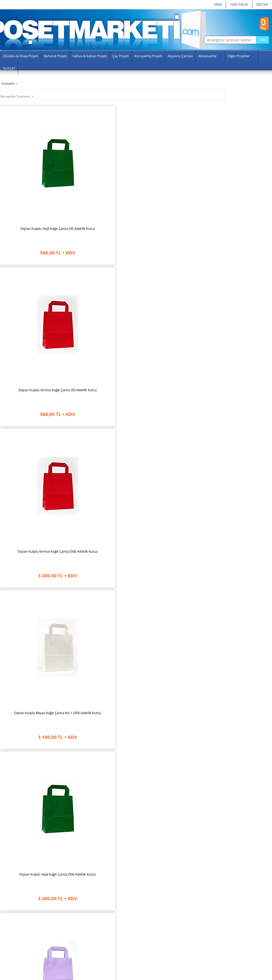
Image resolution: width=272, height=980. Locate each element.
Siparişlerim (102, 929)
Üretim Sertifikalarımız (25, 933)
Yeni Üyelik (101, 918)
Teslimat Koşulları (64, 912)
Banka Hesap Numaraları (69, 947)
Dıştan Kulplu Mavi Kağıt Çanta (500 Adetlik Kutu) (84, 698)
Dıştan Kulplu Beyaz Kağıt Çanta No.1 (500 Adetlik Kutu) (197, 172)
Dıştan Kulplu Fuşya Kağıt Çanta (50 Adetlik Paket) (84, 487)
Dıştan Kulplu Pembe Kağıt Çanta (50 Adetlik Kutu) (197, 592)
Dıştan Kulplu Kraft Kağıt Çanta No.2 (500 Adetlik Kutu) (84, 806)
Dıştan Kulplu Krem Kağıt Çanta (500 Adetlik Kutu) (197, 275)
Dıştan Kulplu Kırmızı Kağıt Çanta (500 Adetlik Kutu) (141, 172)
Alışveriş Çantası (180, 56)
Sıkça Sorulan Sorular (24, 939)
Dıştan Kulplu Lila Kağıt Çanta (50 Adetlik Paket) (197, 381)
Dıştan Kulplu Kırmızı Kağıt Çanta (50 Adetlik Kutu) (84, 172)
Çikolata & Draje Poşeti (20, 56)
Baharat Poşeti (55, 56)
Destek (262, 5)
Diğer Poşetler (239, 56)
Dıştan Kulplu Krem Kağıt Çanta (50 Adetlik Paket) (27, 487)
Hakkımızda (17, 918)
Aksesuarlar (208, 56)
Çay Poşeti (121, 56)
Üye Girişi (100, 912)
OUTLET (9, 68)
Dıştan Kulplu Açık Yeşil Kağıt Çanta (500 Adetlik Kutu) (84, 383)
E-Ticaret (118, 976)
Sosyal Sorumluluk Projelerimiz (22, 925)
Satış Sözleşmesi (63, 941)
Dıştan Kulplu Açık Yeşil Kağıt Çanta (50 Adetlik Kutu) (27, 701)
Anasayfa (15, 912)
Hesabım (100, 924)
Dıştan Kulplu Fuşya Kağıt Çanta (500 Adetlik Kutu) (141, 381)
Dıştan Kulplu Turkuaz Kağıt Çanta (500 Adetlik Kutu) (27, 595)
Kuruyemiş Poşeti (148, 56)
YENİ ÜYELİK (239, 5)
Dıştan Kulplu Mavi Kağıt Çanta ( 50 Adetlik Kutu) (141, 698)
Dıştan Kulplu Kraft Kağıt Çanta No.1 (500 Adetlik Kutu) (27, 383)
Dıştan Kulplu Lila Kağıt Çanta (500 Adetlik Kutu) (84, 275)
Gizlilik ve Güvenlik (64, 929)
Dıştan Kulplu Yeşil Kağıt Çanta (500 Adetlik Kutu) (27, 275)
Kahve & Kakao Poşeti (90, 56)
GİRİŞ (218, 5)
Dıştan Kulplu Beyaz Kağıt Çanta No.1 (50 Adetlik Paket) (197, 489)
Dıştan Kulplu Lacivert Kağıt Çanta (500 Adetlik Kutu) (141, 278)
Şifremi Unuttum (105, 935)
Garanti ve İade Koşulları (69, 918)
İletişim (13, 945)
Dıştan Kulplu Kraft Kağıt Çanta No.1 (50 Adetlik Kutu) (197, 701)
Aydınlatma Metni (64, 935)
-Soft (107, 976)
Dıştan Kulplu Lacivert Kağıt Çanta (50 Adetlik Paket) (141, 489)
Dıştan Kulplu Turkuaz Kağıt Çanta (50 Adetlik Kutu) (84, 595)
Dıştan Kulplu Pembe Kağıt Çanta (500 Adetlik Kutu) (141, 592)
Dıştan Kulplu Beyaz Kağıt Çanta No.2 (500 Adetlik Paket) (27, 806)
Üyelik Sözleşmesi (64, 924)
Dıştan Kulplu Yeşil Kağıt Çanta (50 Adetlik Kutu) (27, 170)
